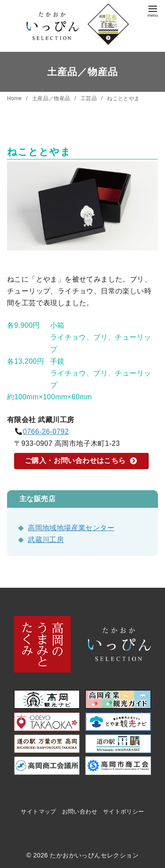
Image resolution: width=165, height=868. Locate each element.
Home (15, 98)
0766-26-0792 (46, 432)
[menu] (153, 10)
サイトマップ (38, 812)
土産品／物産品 (52, 98)
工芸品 (90, 98)
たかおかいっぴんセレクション (94, 855)
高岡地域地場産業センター (71, 528)
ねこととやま (123, 98)
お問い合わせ (80, 812)
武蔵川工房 (46, 540)
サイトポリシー (124, 812)
